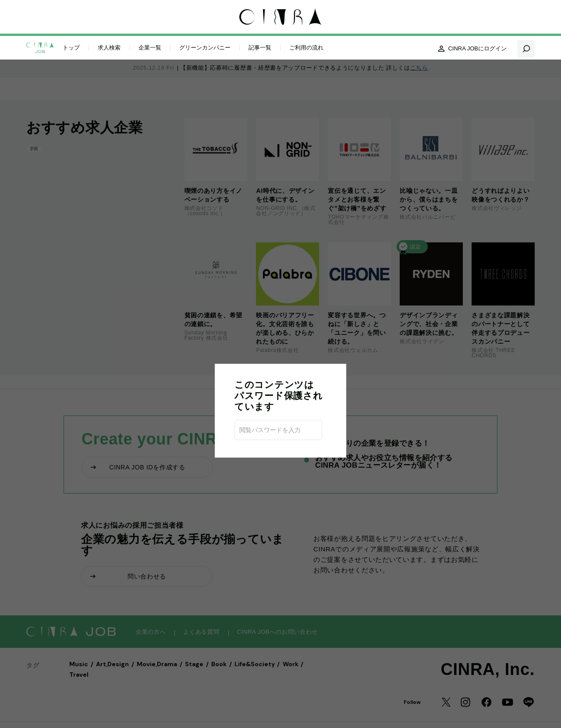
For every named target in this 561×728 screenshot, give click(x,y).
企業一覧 (150, 48)
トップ (71, 48)
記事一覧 (260, 48)
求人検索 (109, 48)
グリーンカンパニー (205, 48)
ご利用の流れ (306, 48)
